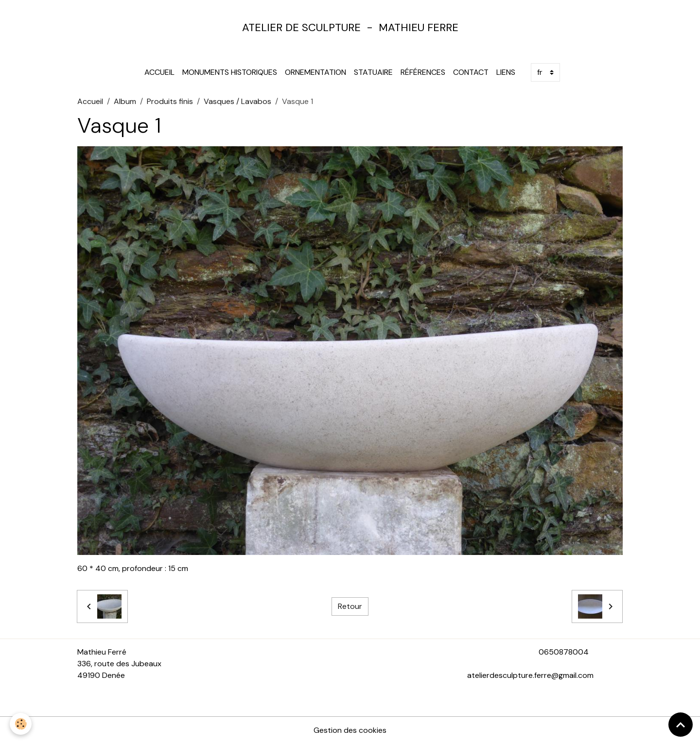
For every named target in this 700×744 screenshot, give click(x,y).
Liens (506, 72)
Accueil (159, 72)
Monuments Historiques (230, 72)
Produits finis (170, 101)
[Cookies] (21, 724)
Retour (350, 606)
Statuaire (373, 72)
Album (125, 101)
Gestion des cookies (350, 730)
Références (423, 72)
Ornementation (315, 72)
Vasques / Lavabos (237, 101)
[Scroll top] (681, 725)
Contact (471, 72)
